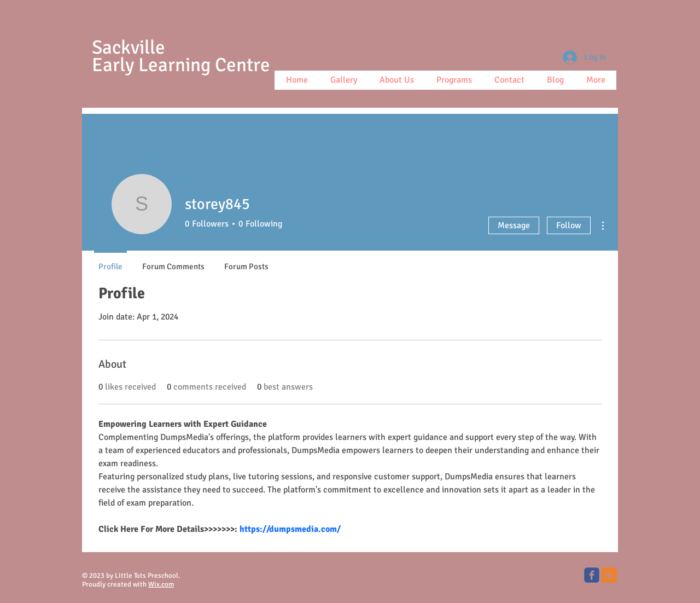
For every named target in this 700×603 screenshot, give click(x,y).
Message (514, 225)
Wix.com (161, 584)
